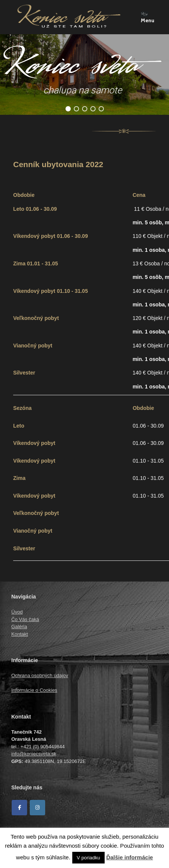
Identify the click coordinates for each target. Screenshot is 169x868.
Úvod (17, 612)
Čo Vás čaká (25, 619)
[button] (68, 109)
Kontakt (20, 634)
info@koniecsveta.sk (34, 754)
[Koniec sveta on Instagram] (37, 808)
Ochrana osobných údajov (40, 675)
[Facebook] (19, 808)
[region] (84, 74)
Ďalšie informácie (129, 857)
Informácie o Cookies (34, 690)
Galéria (19, 627)
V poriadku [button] (88, 858)
